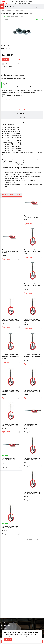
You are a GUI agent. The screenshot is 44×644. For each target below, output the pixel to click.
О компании (4, 628)
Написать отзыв (20, 17)
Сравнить (5, 19)
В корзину (6, 60)
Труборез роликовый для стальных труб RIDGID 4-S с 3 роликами (10, 460)
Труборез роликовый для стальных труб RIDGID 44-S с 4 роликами (10, 251)
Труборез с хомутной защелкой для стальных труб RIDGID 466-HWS (32, 285)
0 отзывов (11, 17)
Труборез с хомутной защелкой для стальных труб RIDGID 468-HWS (32, 321)
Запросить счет (16, 60)
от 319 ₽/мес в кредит (11, 64)
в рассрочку (8, 66)
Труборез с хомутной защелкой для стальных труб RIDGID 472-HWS (32, 356)
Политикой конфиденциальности (26, 636)
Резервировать (7, 99)
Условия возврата (6, 626)
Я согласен (8, 639)
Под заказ (27, 432)
